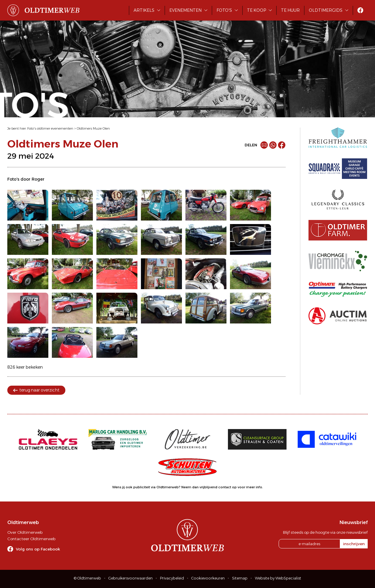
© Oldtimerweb (87, 578)
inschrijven (354, 544)
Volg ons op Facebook (38, 549)
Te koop (256, 10)
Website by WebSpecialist (278, 578)
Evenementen (185, 10)
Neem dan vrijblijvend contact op (209, 487)
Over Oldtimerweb (25, 532)
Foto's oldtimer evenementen (50, 128)
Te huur (290, 10)
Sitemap (240, 578)
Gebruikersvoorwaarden (131, 578)
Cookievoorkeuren (208, 578)
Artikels (144, 10)
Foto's (224, 10)
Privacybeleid (172, 578)
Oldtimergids (326, 10)
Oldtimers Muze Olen (93, 128)
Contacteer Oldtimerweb (31, 539)
